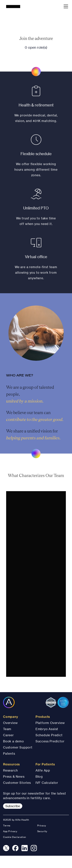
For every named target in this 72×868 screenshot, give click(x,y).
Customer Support (18, 747)
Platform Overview (50, 723)
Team (7, 729)
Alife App (43, 770)
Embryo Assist (47, 729)
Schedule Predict (49, 735)
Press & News (14, 777)
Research (10, 770)
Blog (39, 777)
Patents (9, 754)
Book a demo (14, 741)
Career (8, 735)
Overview (10, 723)
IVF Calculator (47, 783)
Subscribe (13, 806)
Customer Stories (17, 783)
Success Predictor (50, 741)
